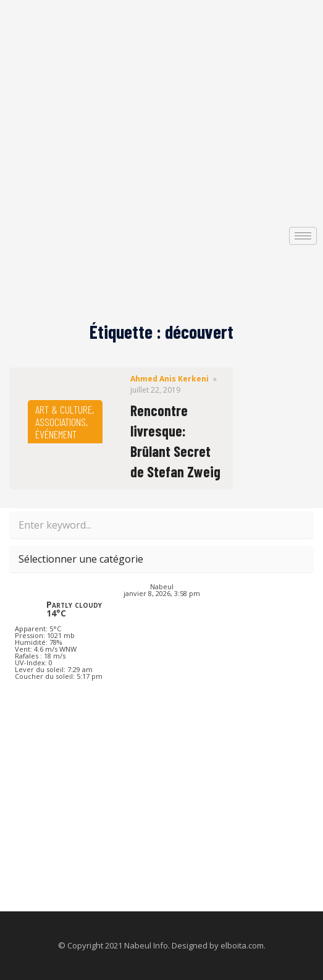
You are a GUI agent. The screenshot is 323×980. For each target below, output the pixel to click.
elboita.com (242, 945)
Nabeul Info (146, 945)
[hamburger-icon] (303, 236)
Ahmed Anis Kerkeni (170, 379)
